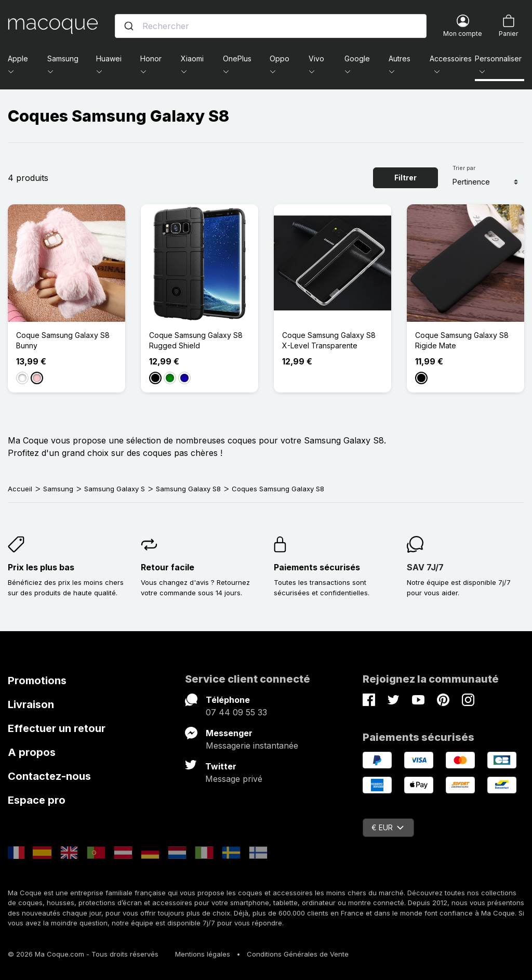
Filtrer (405, 178)
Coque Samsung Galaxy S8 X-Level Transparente (329, 340)
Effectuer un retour (57, 728)
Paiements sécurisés (317, 567)
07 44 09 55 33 (236, 712)
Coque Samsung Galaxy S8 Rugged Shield (196, 340)
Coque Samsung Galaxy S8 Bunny (63, 340)
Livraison (31, 704)
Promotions (37, 681)
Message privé (234, 779)
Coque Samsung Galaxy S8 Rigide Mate (462, 340)
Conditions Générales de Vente (298, 954)
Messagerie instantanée (252, 746)
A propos (32, 752)
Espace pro (37, 800)
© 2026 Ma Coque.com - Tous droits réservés (83, 954)
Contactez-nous (49, 776)
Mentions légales (203, 954)
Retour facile (168, 567)
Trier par (464, 168)
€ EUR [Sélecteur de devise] (388, 827)
